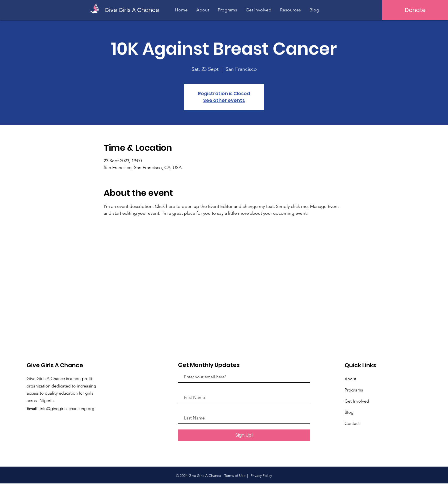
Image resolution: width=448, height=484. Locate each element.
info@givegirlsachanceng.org (67, 408)
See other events (224, 100)
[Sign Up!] (244, 435)
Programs (354, 390)
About (350, 379)
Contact (352, 423)
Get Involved (357, 401)
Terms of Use (235, 476)
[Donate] (415, 10)
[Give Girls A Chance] (132, 10)
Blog (349, 412)
